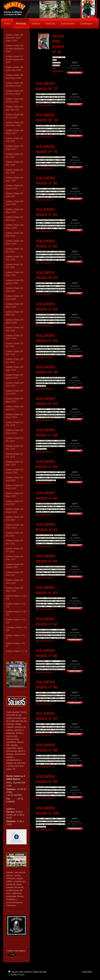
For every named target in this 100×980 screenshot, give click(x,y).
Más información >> (58, 71)
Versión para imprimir (20, 972)
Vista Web (87, 972)
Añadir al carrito (75, 73)
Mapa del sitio (40, 972)
